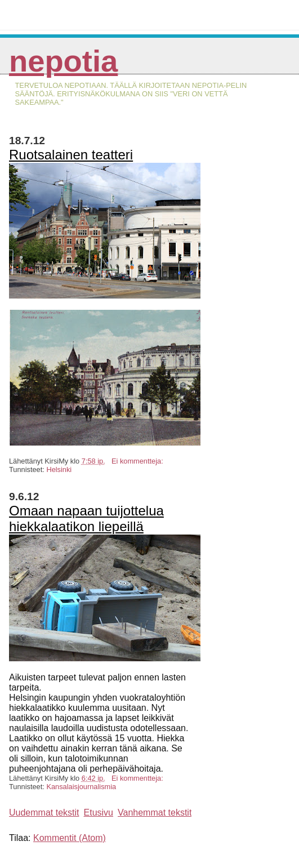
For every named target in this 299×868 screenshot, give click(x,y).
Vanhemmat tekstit (155, 813)
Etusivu (99, 813)
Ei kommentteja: (138, 461)
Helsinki (59, 469)
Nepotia (63, 61)
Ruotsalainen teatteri (71, 155)
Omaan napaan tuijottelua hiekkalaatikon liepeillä (86, 518)
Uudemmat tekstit (44, 813)
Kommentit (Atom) (70, 838)
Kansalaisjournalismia (81, 787)
